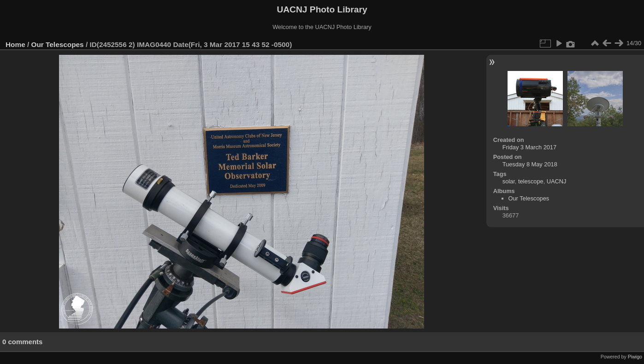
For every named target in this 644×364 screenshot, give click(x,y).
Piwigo (635, 357)
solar (509, 181)
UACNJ (557, 181)
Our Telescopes (58, 44)
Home (15, 44)
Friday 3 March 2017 (529, 147)
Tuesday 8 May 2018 (530, 164)
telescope (531, 181)
